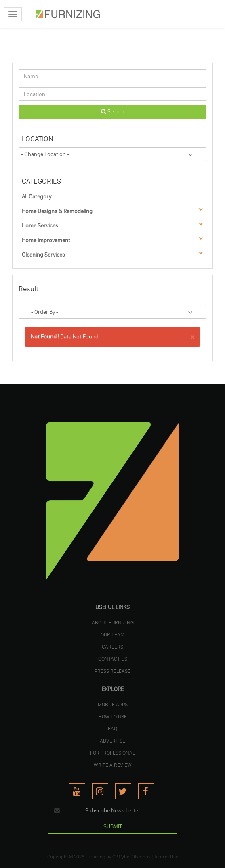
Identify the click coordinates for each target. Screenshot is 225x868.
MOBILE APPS (113, 704)
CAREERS (112, 647)
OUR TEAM (112, 634)
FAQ (112, 728)
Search (113, 112)
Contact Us (113, 659)
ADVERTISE (112, 741)
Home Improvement (46, 240)
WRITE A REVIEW (113, 765)
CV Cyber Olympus (131, 857)
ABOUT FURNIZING (113, 622)
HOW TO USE (112, 716)
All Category (37, 197)
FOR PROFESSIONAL (112, 753)
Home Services (40, 226)
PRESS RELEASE (112, 671)
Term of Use (166, 857)
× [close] (192, 336)
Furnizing (95, 857)
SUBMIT (113, 827)
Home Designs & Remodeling (57, 211)
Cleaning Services (43, 255)
